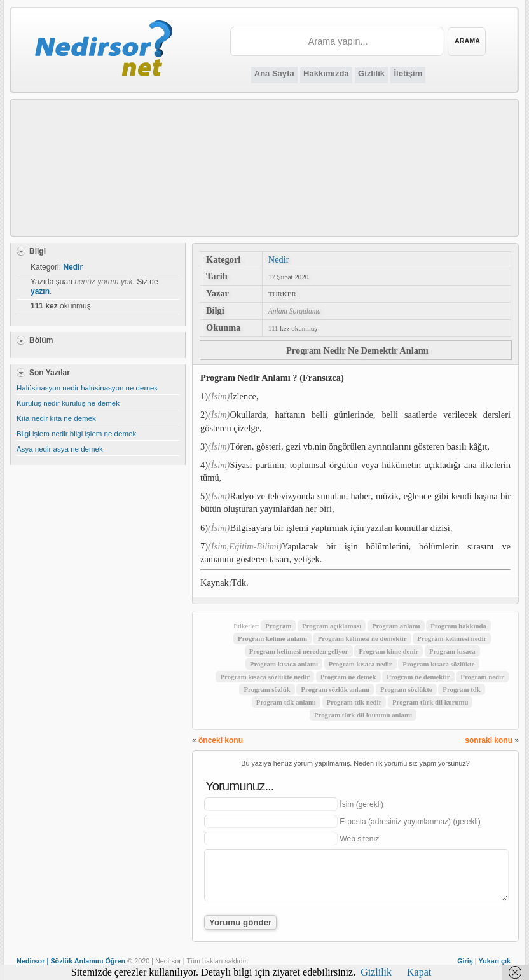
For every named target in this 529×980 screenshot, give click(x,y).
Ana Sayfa (274, 73)
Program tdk (461, 689)
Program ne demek (348, 677)
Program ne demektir (418, 677)
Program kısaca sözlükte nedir (264, 677)
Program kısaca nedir (361, 664)
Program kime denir (388, 651)
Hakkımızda (326, 73)
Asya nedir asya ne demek (60, 449)
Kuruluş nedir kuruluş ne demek (68, 403)
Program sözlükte (406, 689)
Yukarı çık (495, 961)
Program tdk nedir (354, 702)
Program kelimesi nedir (452, 638)
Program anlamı (396, 626)
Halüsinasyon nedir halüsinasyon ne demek (87, 388)
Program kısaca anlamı (284, 664)
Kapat (419, 972)
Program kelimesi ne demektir (362, 638)
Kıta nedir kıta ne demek (56, 418)
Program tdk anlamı (286, 702)
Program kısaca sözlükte (438, 664)
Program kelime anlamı (272, 638)
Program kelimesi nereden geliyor (299, 651)
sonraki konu (489, 740)
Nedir (279, 259)
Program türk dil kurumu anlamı (363, 715)
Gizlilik (371, 73)
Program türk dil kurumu (430, 702)
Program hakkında (458, 626)
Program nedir (482, 677)
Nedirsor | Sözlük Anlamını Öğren (71, 961)
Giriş (465, 961)
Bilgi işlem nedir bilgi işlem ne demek (76, 434)
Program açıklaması (332, 626)
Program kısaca (452, 651)
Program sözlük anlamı (335, 689)
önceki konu (221, 740)
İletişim (408, 73)
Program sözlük (267, 689)
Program (278, 626)
